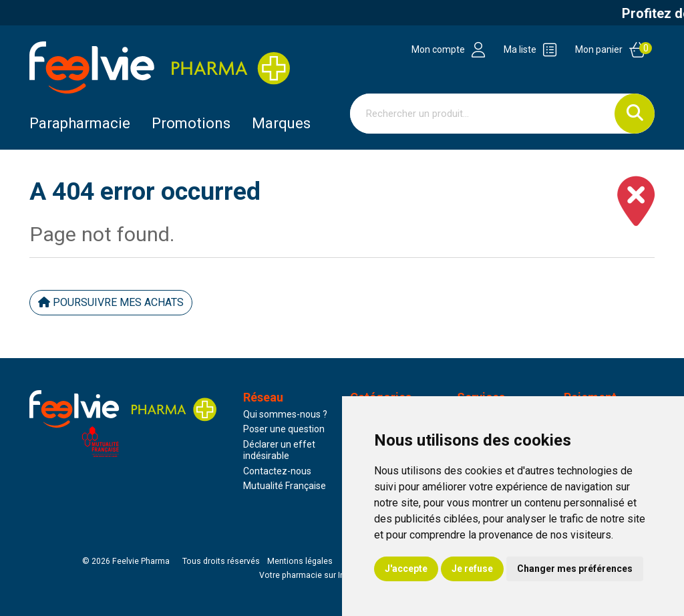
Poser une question (284, 429)
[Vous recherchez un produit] (483, 114)
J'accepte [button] (406, 569)
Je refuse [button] (472, 569)
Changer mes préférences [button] (575, 569)
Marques (281, 123)
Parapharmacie (80, 123)
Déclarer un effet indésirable (279, 450)
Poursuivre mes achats (111, 302)
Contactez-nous (277, 471)
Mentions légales (300, 561)
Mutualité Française (285, 486)
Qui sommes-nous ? (285, 414)
